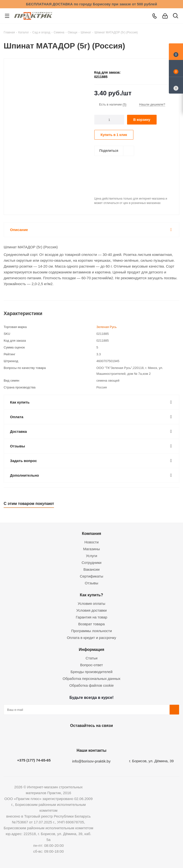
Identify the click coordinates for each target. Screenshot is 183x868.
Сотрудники (91, 563)
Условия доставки (91, 610)
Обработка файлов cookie (92, 685)
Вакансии (91, 569)
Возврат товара (91, 624)
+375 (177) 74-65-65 (34, 760)
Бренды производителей (92, 672)
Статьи (91, 658)
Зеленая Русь (107, 327)
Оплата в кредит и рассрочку (92, 638)
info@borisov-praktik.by (91, 761)
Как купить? (91, 595)
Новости (91, 542)
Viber (115, 737)
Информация (91, 649)
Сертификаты (92, 576)
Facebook (78, 737)
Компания (91, 533)
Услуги (91, 556)
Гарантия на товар (91, 617)
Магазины (91, 549)
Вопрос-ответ (91, 665)
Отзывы (91, 583)
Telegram (103, 737)
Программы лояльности (91, 631)
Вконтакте (66, 737)
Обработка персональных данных (91, 679)
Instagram (90, 737)
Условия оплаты (91, 603)
